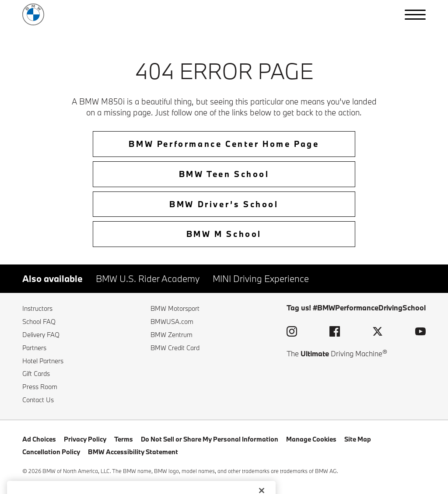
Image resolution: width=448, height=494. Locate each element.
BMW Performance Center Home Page (224, 144)
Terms (124, 439)
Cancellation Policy (51, 452)
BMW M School (224, 234)
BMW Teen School (224, 174)
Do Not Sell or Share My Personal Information (210, 439)
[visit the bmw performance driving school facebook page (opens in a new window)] (335, 333)
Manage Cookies (311, 439)
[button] (415, 15)
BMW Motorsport (175, 308)
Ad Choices (39, 439)
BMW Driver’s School (224, 204)
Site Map (358, 439)
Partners (34, 348)
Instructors (37, 308)
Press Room (40, 387)
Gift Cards (36, 374)
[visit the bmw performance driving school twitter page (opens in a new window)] (378, 333)
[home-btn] (224, 146)
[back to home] (33, 14)
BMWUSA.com (172, 322)
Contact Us (38, 400)
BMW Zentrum (171, 335)
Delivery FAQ (41, 335)
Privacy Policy (85, 439)
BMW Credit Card (175, 348)
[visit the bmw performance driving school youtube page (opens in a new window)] (420, 333)
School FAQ (39, 322)
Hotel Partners (43, 361)
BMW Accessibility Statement (133, 452)
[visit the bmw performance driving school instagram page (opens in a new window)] (292, 333)
